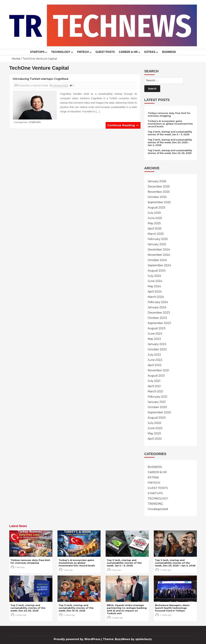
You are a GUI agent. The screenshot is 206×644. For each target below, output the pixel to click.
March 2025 (156, 234)
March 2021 (155, 391)
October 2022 (157, 349)
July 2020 (154, 423)
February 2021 (157, 397)
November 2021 (158, 370)
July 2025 (154, 213)
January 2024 (157, 307)
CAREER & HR (128, 52)
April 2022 (155, 365)
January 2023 (157, 344)
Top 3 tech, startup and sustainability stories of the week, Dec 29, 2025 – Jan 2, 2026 (170, 142)
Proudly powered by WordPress (77, 639)
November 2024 (159, 255)
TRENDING (155, 504)
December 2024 (159, 250)
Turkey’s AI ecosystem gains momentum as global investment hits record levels (170, 124)
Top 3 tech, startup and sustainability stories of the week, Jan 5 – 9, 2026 (170, 133)
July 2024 (154, 276)
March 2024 (156, 297)
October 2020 (157, 407)
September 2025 (159, 202)
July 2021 (154, 381)
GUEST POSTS (105, 52)
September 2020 (159, 412)
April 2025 (155, 229)
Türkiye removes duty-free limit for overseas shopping (169, 114)
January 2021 (157, 402)
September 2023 (159, 323)
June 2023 (155, 334)
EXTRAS (150, 52)
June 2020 (155, 428)
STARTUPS (37, 52)
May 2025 (154, 223)
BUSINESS (169, 52)
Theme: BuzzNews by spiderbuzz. (128, 639)
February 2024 (158, 302)
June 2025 (155, 218)
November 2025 (159, 192)
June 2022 (155, 360)
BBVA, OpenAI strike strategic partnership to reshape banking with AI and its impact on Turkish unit (127, 609)
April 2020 (155, 439)
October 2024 (157, 260)
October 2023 (157, 318)
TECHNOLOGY (61, 52)
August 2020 (157, 418)
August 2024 (157, 271)
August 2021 (156, 376)
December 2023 (159, 313)
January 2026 (157, 181)
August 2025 (156, 208)
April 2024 (155, 292)
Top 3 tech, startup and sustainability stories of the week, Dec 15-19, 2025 (76, 608)
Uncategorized (158, 509)
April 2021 (154, 386)
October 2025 (157, 197)
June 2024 (155, 281)
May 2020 (154, 433)
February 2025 (158, 239)
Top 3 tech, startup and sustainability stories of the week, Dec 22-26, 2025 (170, 152)
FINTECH (83, 52)
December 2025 (159, 187)
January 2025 (157, 244)
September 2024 (159, 265)
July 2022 (154, 355)
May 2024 (154, 286)
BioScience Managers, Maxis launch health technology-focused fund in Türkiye (172, 608)
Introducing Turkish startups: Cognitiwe (41, 79)
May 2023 (154, 339)
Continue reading (123, 125)
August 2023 (157, 328)
